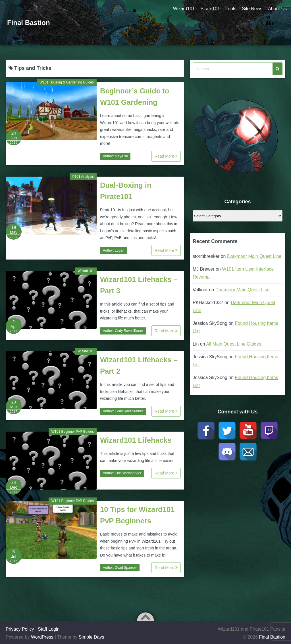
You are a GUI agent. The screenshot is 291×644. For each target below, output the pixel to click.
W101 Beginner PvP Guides (73, 432)
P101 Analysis (83, 177)
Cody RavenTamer (129, 331)
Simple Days (92, 637)
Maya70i (121, 156)
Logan (119, 250)
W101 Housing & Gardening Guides (67, 82)
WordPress (42, 637)
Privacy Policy (20, 629)
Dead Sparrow (126, 568)
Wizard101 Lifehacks (136, 440)
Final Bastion (29, 23)
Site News (252, 9)
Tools (231, 9)
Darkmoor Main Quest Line (254, 256)
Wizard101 (184, 9)
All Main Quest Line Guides (234, 344)
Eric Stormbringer (128, 473)
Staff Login (49, 629)
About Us (277, 9)
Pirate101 (210, 9)
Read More (166, 156)
